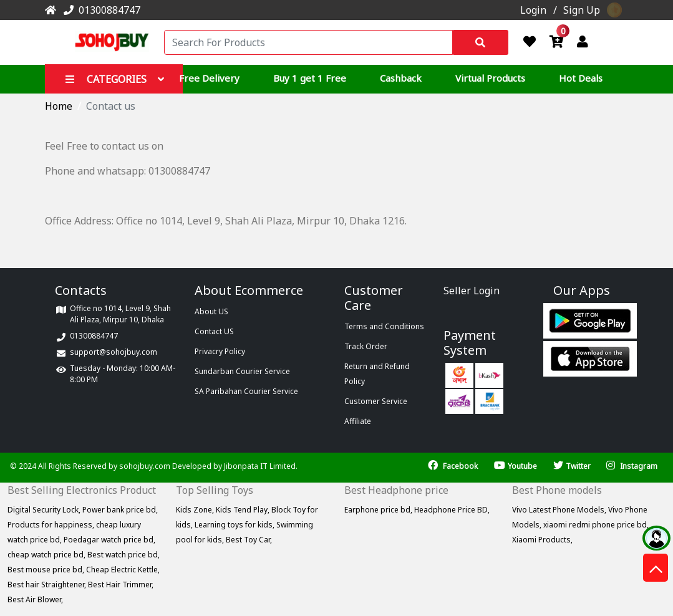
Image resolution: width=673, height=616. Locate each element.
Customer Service (376, 401)
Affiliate (358, 421)
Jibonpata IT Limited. (261, 466)
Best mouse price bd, (47, 570)
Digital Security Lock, (45, 510)
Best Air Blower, (35, 599)
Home (59, 106)
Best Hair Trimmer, (121, 585)
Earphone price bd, (379, 510)
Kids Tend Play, (244, 510)
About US (211, 311)
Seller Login (472, 291)
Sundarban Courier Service (242, 371)
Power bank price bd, (120, 510)
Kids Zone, (196, 510)
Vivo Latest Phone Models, (560, 510)
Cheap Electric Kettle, (123, 570)
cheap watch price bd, (47, 555)
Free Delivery (209, 78)
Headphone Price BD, (452, 510)
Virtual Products (490, 78)
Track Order (366, 346)
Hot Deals (581, 78)
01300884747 (99, 10)
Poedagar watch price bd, (109, 540)
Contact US (214, 331)
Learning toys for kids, (235, 525)
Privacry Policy (220, 351)
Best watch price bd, (123, 555)
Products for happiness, (52, 525)
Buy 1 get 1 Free (310, 78)
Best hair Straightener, (48, 585)
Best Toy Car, (249, 540)
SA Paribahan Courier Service (246, 391)
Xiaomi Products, (542, 540)
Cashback (401, 78)
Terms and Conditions (384, 326)
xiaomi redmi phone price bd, (596, 525)
